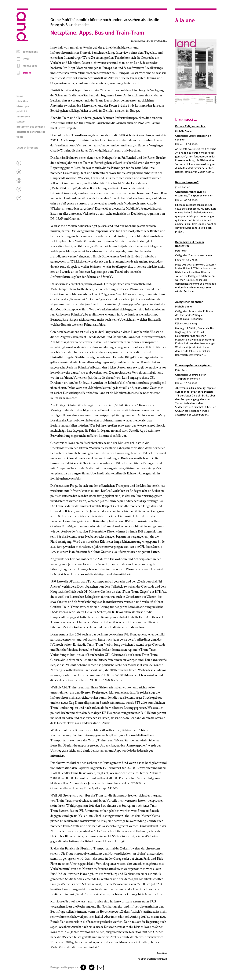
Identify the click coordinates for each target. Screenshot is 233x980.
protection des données (31, 127)
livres (26, 59)
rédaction (22, 101)
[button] (100, 967)
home (20, 96)
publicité (22, 111)
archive (27, 73)
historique (23, 106)
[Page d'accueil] (22, 40)
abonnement (30, 52)
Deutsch (21, 148)
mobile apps (30, 66)
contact (21, 122)
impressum (23, 117)
